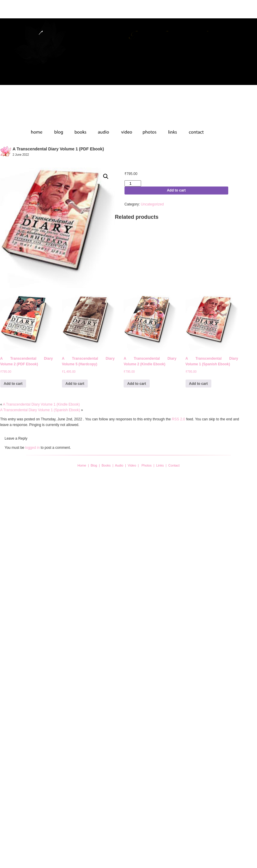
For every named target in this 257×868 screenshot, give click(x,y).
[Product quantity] (133, 183)
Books (106, 465)
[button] (106, 176)
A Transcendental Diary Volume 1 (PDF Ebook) (58, 149)
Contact (174, 465)
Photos (146, 465)
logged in (32, 448)
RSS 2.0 (179, 419)
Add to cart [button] (13, 384)
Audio (119, 465)
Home (82, 465)
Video (132, 465)
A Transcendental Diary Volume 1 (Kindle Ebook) (41, 404)
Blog (94, 465)
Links (160, 465)
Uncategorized (152, 204)
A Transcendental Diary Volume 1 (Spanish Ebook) (40, 410)
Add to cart (176, 190)
